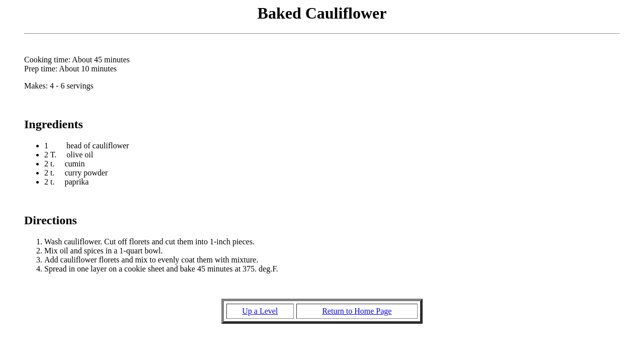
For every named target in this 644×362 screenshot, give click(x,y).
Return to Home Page (357, 311)
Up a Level (260, 311)
